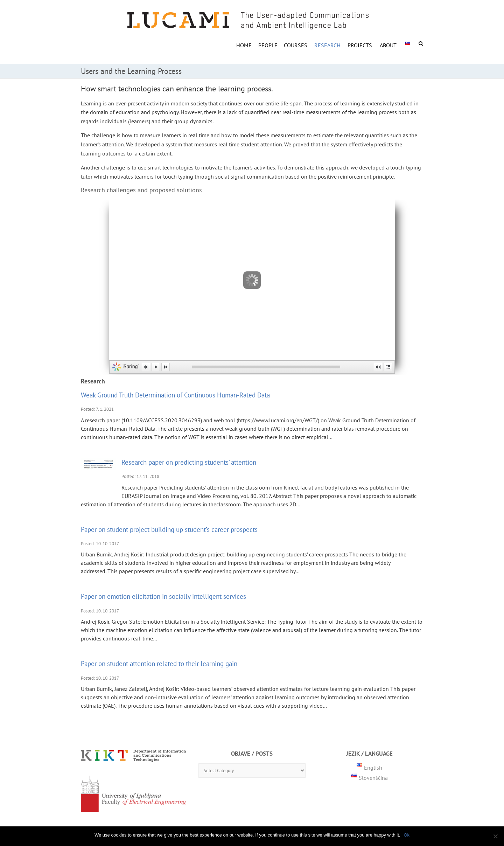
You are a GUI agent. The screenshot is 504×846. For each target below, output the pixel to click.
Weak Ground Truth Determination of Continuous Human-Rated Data (175, 395)
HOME (244, 45)
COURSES (296, 45)
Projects (360, 45)
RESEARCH (327, 45)
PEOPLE (268, 45)
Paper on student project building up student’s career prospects (169, 529)
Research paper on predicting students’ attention (189, 462)
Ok (407, 835)
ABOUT (388, 45)
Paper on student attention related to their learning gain (159, 663)
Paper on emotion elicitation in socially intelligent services (163, 596)
